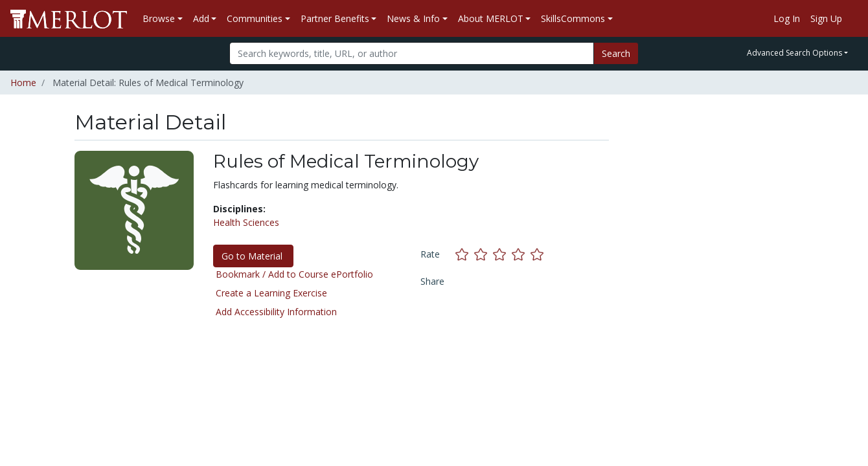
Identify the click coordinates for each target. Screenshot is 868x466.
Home (23, 83)
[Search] (412, 53)
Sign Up (826, 18)
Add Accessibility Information (276, 312)
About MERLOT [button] (491, 18)
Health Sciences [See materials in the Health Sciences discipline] (246, 222)
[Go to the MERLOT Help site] (852, 19)
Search (616, 53)
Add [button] (201, 18)
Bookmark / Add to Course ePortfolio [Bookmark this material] (294, 274)
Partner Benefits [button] (335, 18)
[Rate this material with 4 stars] (521, 254)
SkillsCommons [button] (573, 18)
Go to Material (253, 256)
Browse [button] (159, 18)
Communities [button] (255, 18)
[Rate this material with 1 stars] (465, 254)
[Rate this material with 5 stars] (538, 254)
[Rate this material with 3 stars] (502, 254)
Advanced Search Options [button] (794, 53)
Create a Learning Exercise (271, 293)
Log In (787, 18)
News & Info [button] (413, 18)
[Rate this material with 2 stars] (484, 254)
